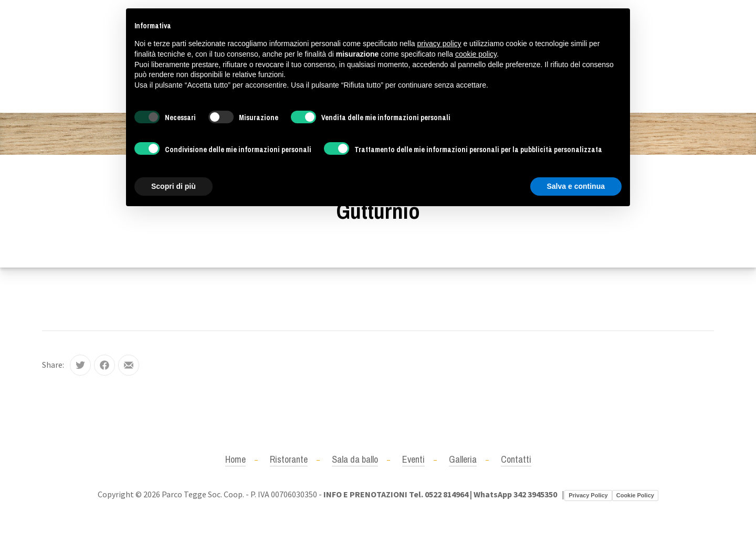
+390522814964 (70, 56)
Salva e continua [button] (576, 186)
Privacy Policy (588, 495)
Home (235, 459)
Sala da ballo (355, 459)
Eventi (413, 459)
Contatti (516, 459)
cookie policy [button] (476, 54)
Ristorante (289, 459)
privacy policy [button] (439, 44)
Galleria (463, 459)
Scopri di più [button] (174, 186)
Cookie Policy (635, 495)
